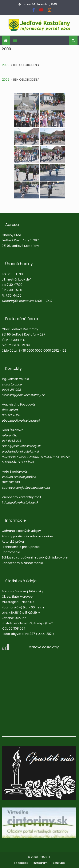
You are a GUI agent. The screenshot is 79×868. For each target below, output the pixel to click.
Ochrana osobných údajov (21, 531)
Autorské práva (13, 542)
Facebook (21, 863)
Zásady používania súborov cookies (28, 536)
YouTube (59, 863)
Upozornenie (11, 552)
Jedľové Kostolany (43, 647)
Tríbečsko (27, 602)
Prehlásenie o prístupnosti (21, 547)
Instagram (41, 863)
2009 (6, 65)
